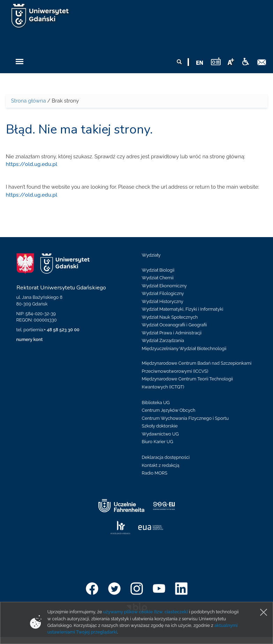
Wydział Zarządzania (163, 340)
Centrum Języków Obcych (169, 410)
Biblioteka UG (156, 403)
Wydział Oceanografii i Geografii (175, 325)
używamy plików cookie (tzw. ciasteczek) (146, 612)
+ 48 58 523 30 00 (62, 330)
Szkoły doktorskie (160, 426)
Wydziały (151, 255)
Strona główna (29, 101)
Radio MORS (155, 473)
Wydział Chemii (158, 278)
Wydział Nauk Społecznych (170, 317)
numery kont (30, 339)
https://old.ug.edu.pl (32, 164)
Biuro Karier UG (158, 442)
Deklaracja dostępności (166, 457)
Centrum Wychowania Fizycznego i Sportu (185, 418)
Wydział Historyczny (163, 301)
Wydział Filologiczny (163, 293)
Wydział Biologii (158, 270)
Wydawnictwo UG (160, 434)
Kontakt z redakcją (161, 465)
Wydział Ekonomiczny (164, 286)
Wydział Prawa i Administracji (172, 333)
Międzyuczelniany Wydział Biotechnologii (184, 348)
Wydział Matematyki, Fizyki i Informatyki (183, 309)
